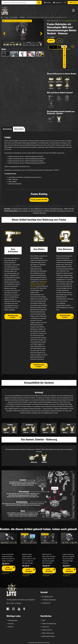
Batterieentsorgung (48, 636)
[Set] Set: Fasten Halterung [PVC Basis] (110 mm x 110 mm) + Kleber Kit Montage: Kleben (29, 559)
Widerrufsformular (48, 633)
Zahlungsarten (13, 620)
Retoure (11, 627)
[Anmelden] (48, 3)
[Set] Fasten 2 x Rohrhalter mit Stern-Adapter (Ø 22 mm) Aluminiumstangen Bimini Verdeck (49, 559)
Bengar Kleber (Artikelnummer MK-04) (39, 284)
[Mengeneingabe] (53, 47)
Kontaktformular (48, 597)
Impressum (46, 627)
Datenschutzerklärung (49, 623)
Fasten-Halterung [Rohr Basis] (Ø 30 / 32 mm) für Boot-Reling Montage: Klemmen (69, 559)
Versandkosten (5, 573)
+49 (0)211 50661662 (49, 600)
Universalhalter (14, 17)
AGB (44, 620)
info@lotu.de (46, 603)
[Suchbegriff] (19, 3)
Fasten (6, 17)
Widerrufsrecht (47, 630)
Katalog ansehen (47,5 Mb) (39, 200)
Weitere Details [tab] (19, 129)
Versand (11, 623)
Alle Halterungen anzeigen (14, 317)
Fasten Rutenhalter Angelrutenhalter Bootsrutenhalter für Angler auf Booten (8, 558)
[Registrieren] (57, 3)
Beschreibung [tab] (7, 129)
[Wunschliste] (65, 3)
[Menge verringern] (60, 48)
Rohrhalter (22, 17)
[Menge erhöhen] (60, 46)
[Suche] (39, 3)
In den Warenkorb (64, 57)
